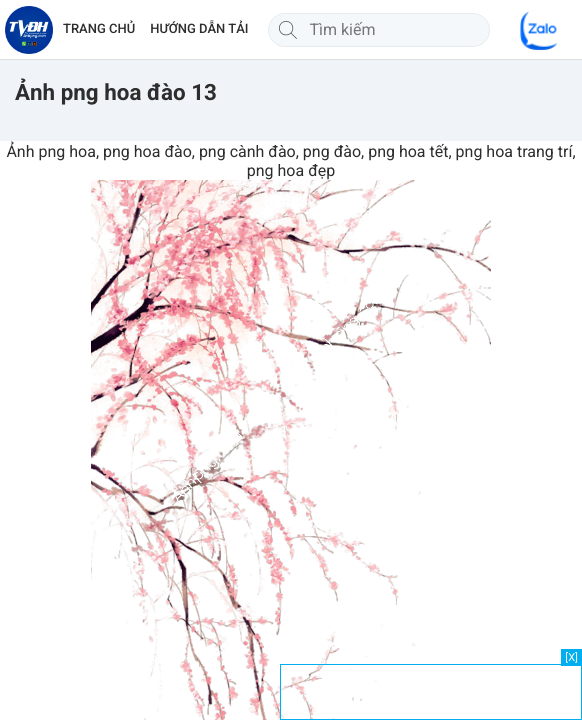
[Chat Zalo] (540, 30)
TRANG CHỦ (99, 29)
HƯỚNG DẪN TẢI (199, 29)
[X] (571, 657)
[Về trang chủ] (29, 30)
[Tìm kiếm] (288, 30)
